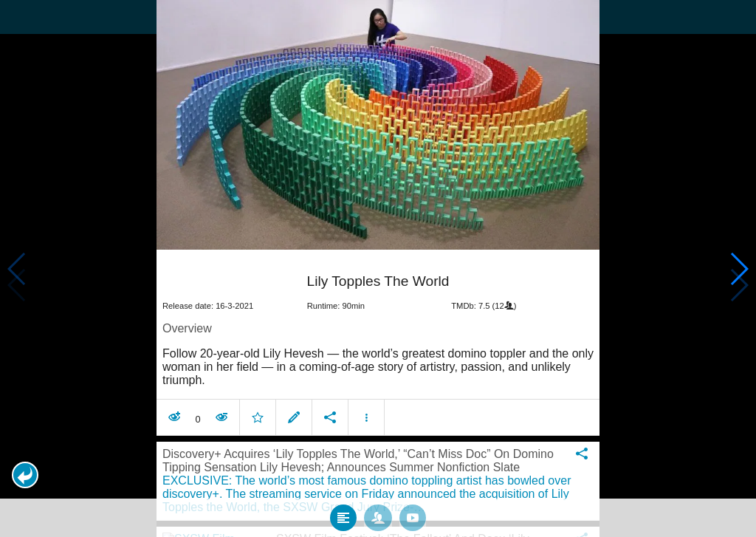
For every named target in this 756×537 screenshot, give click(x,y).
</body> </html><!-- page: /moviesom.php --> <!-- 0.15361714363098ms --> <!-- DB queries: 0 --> (378, 268)
